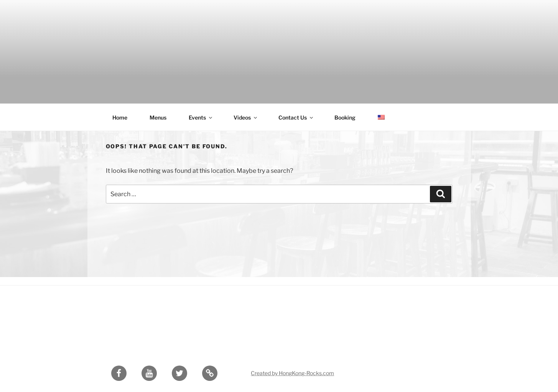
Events (201, 117)
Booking (345, 117)
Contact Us (296, 117)
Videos (246, 117)
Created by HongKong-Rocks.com (292, 373)
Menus (158, 117)
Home (120, 117)
